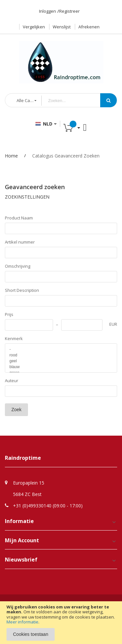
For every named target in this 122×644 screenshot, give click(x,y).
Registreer (69, 11)
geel (61, 361)
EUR (113, 324)
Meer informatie (22, 622)
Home (11, 156)
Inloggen (47, 11)
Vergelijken (34, 27)
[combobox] (76, 101)
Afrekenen (89, 27)
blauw (61, 367)
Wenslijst (62, 27)
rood (61, 355)
